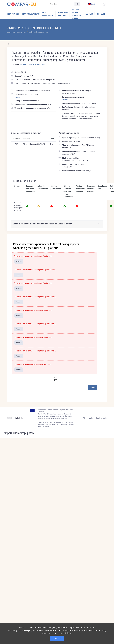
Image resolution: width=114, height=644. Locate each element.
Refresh (19, 261)
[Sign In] (104, 4)
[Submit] (77, 4)
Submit (93, 388)
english (93, 4)
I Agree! (57, 638)
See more (17, 97)
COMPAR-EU (18, 418)
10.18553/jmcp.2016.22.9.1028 (32, 65)
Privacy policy (88, 418)
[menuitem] (13, 14)
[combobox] (93, 4)
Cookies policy (102, 418)
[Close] (104, 236)
